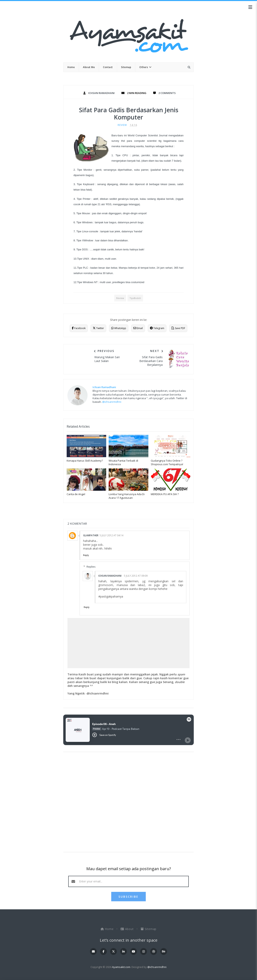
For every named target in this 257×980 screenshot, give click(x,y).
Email (138, 328)
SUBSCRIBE (128, 897)
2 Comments (167, 93)
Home (108, 929)
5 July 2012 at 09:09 (136, 576)
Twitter (98, 328)
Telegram (157, 328)
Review (122, 125)
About (128, 929)
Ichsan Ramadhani (110, 576)
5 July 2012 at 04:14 (111, 535)
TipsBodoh (135, 298)
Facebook (79, 328)
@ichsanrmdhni (112, 402)
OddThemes (129, 973)
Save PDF (178, 328)
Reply (86, 555)
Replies (91, 567)
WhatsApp (119, 328)
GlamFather (91, 535)
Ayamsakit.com (121, 967)
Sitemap (149, 929)
